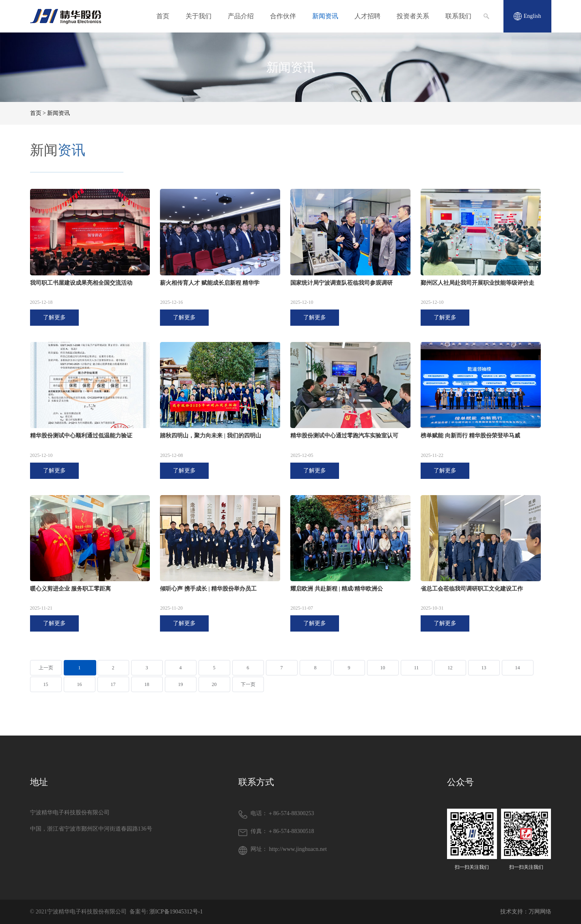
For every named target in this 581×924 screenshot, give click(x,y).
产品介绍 (241, 16)
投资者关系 (413, 16)
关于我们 (199, 16)
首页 (163, 16)
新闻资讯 (325, 16)
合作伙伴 (283, 16)
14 (518, 668)
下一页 (248, 684)
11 (417, 668)
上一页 (46, 668)
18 (147, 684)
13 (484, 668)
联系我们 (458, 16)
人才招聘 (367, 16)
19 (181, 684)
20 (214, 684)
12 (450, 668)
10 (383, 668)
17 (113, 684)
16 (80, 684)
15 (46, 684)
